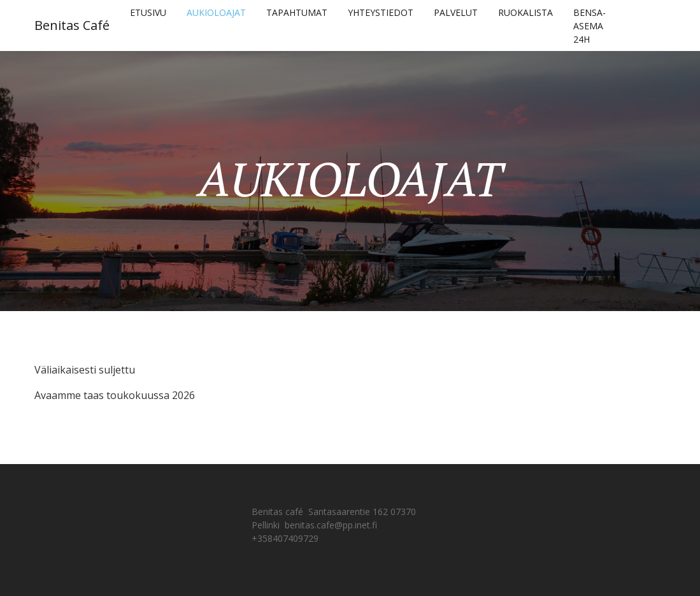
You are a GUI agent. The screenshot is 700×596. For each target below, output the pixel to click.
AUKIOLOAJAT (216, 12)
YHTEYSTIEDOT (381, 12)
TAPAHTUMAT (297, 12)
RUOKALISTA (525, 12)
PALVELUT (456, 12)
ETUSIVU (148, 12)
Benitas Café (72, 25)
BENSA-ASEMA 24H (589, 26)
